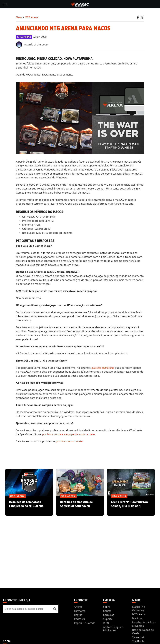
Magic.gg (137, 618)
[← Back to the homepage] (80, 4)
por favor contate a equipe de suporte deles (69, 434)
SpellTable (138, 641)
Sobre (107, 607)
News (19, 17)
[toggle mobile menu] (5, 4)
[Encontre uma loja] (55, 609)
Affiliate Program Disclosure (113, 629)
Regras (78, 615)
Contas (107, 611)
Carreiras (109, 615)
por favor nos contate (69, 441)
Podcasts (79, 619)
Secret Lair (139, 637)
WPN (106, 623)
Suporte (108, 619)
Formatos (80, 611)
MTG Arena (31, 17)
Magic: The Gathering (139, 608)
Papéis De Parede (85, 623)
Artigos (78, 607)
